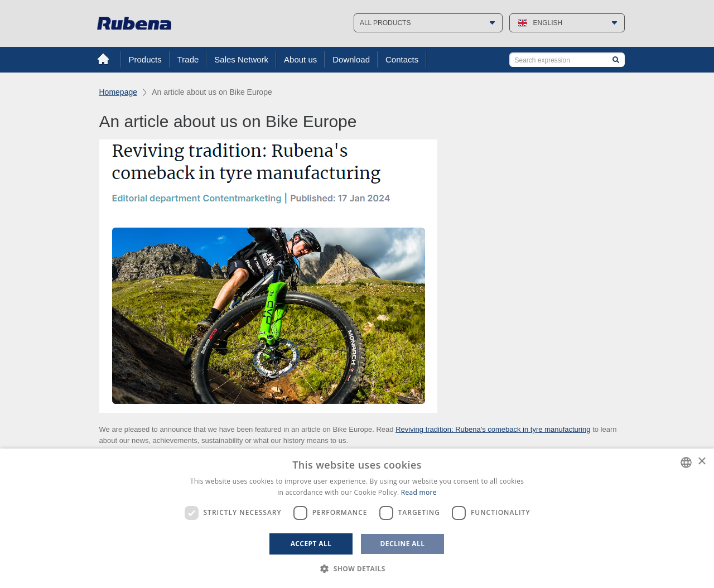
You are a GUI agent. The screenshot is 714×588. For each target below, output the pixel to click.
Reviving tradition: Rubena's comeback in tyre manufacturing (493, 429)
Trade (188, 59)
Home (103, 59)
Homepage (119, 92)
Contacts (402, 59)
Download (351, 59)
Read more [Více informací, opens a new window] (419, 492)
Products (145, 59)
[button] (357, 569)
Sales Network (241, 59)
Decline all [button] (403, 544)
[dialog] (357, 518)
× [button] (701, 462)
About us (300, 59)
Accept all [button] (311, 544)
